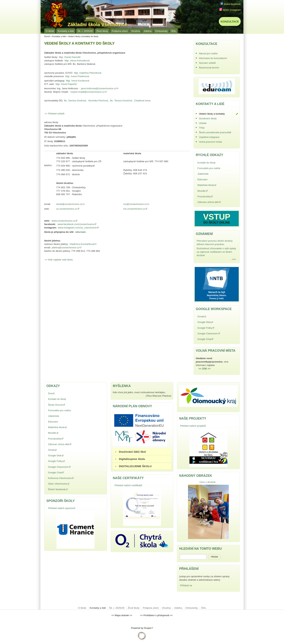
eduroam (81, 232)
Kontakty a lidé (66, 31)
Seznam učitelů (207, 63)
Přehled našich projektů (193, 426)
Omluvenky (161, 31)
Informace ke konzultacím (213, 58)
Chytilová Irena (142, 101)
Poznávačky (214, 196)
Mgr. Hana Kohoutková (77, 61)
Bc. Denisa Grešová (75, 101)
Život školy (102, 31)
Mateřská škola (215, 185)
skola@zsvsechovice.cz (71, 204)
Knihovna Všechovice (69, 478)
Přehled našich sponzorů (62, 508)
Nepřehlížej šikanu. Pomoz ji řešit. (217, 297)
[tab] (142, 452)
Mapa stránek (122, 615)
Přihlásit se (186, 585)
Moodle (211, 191)
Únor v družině (207, 482)
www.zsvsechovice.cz (65, 221)
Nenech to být (217, 292)
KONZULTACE (230, 21)
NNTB (217, 278)
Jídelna (148, 31)
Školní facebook (66, 489)
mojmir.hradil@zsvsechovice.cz (89, 92)
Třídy (202, 128)
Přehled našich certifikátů (128, 485)
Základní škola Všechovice (97, 24)
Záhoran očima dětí (213, 202)
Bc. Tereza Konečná (121, 101)
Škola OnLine (65, 405)
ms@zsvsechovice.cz (137, 204)
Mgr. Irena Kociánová (78, 81)
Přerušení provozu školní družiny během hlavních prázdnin (215, 243)
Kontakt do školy (206, 163)
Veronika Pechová (98, 101)
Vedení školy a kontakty (212, 114)
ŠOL (174, 31)
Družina (136, 31)
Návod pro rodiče (208, 53)
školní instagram (230, 10)
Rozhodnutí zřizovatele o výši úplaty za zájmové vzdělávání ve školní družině (216, 252)
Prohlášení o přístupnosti (156, 615)
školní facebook (230, 4)
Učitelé (203, 123)
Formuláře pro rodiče (209, 168)
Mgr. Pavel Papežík (66, 84)
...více (233, 259)
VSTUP (217, 217)
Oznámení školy (208, 118)
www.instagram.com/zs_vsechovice (78, 228)
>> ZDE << (205, 369)
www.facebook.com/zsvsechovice (77, 224)
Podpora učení (120, 31)
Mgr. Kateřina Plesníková (88, 73)
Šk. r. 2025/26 (85, 31)
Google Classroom (213, 334)
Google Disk (214, 322)
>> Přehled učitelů (55, 114)
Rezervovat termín (209, 68)
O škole (50, 31)
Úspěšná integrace (209, 137)
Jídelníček (203, 174)
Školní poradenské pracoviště (215, 132)
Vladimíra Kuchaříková (83, 244)
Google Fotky (214, 328)
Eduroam (202, 179)
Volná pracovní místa (210, 142)
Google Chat (214, 339)
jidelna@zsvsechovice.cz (67, 248)
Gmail (210, 316)
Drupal (149, 628)
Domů (47, 36)
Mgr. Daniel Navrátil (70, 57)
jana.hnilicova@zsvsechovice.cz (100, 88)
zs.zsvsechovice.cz (68, 209)
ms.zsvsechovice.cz (136, 209)
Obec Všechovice (67, 484)
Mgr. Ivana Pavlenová (77, 76)
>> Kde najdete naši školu (59, 260)
